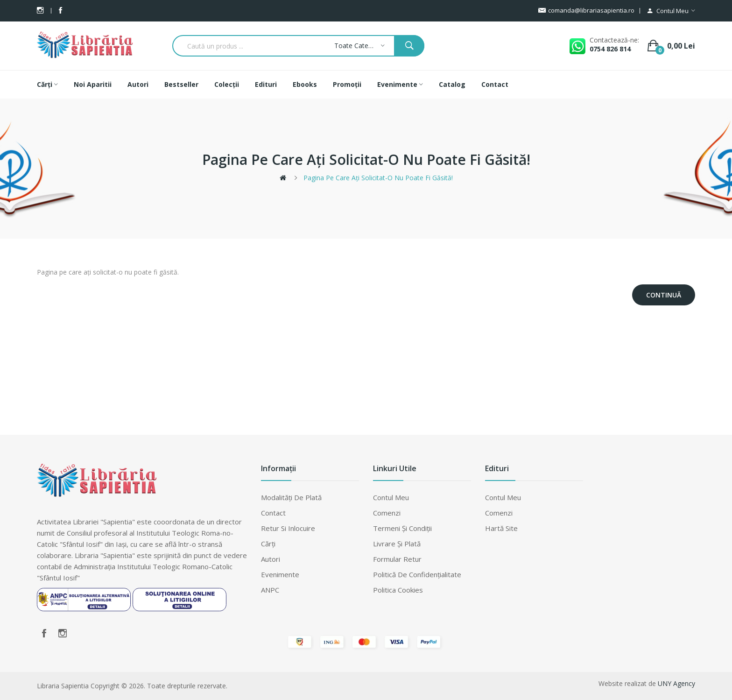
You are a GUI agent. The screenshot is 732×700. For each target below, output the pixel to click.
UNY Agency (676, 683)
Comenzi (387, 513)
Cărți (268, 544)
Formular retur (397, 559)
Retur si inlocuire (288, 528)
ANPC (270, 590)
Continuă (664, 295)
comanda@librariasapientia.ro (586, 11)
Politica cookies (398, 590)
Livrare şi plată (397, 544)
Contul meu (391, 497)
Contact (273, 513)
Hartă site (501, 528)
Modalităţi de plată (291, 497)
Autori (271, 559)
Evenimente (280, 574)
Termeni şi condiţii (402, 528)
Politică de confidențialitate (417, 574)
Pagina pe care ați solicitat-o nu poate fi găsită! (378, 178)
